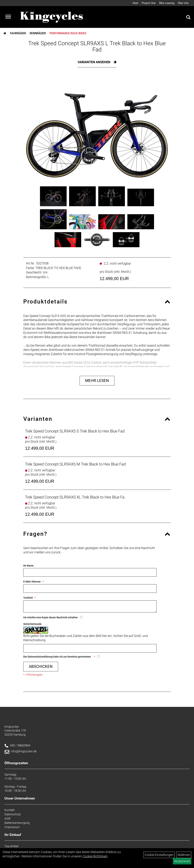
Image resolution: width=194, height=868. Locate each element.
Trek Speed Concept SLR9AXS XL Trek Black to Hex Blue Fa (75, 497)
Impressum (12, 827)
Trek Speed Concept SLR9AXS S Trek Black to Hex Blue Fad (75, 431)
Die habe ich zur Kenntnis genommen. (58, 657)
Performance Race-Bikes (68, 33)
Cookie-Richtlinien (95, 856)
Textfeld (28, 598)
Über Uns (183, 3)
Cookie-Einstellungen (159, 855)
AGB (7, 818)
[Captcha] (90, 648)
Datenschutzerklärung (40, 657)
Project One (149, 3)
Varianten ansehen (94, 62)
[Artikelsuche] (188, 18)
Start (135, 3)
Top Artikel (11, 846)
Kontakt (10, 810)
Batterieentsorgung (17, 823)
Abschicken (41, 666)
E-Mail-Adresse (32, 582)
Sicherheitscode (32, 624)
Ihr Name (28, 566)
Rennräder (38, 33)
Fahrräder (18, 33)
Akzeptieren (182, 861)
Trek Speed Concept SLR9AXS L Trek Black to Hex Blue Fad (97, 46)
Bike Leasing (167, 3)
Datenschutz (13, 814)
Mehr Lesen (97, 381)
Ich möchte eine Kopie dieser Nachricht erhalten (50, 617)
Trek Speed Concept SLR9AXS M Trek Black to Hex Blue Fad (75, 464)
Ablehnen (184, 855)
